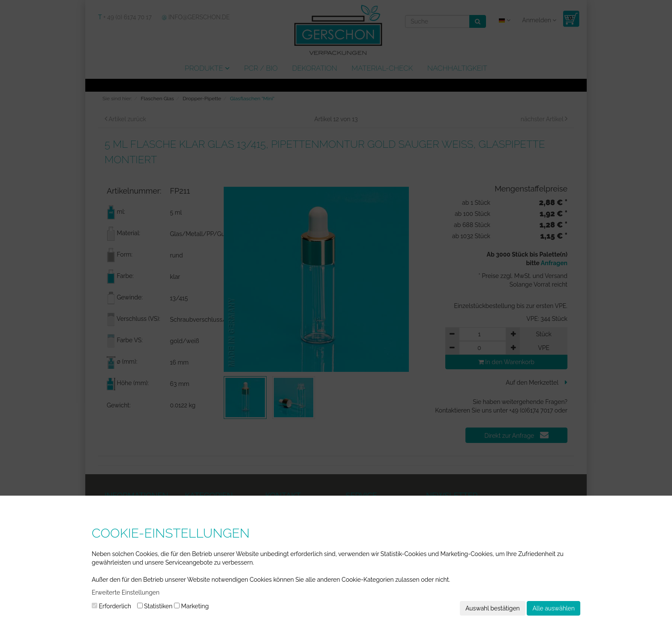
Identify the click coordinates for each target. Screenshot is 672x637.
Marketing (191, 606)
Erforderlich (111, 606)
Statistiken (155, 606)
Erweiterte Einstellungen (126, 592)
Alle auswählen (553, 608)
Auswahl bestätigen (493, 608)
